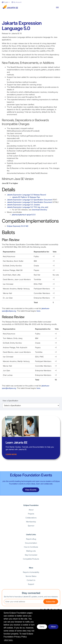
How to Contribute (31, 547)
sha (42, 207)
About (31, 510)
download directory (40, 210)
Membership (31, 522)
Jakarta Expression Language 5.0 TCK (22, 207)
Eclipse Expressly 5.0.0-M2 (18, 226)
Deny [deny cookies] (42, 627)
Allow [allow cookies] (53, 627)
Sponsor (31, 526)
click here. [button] (9, 640)
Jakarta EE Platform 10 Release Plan (26, 197)
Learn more (11, 454)
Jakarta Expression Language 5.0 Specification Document (29, 200)
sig (39, 207)
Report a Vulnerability (31, 572)
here (38, 311)
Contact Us (31, 580)
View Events (31, 490)
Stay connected (31, 593)
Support (31, 584)
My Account (16, 2)
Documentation (31, 543)
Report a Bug (31, 539)
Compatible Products (31, 559)
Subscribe (51, 602)
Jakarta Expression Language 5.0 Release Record (26, 195)
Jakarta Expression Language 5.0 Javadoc (23, 205)
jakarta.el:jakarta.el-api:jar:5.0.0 (24, 215)
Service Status (31, 576)
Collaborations (31, 518)
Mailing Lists (31, 551)
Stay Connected (31, 555)
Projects (31, 514)
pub (46, 207)
